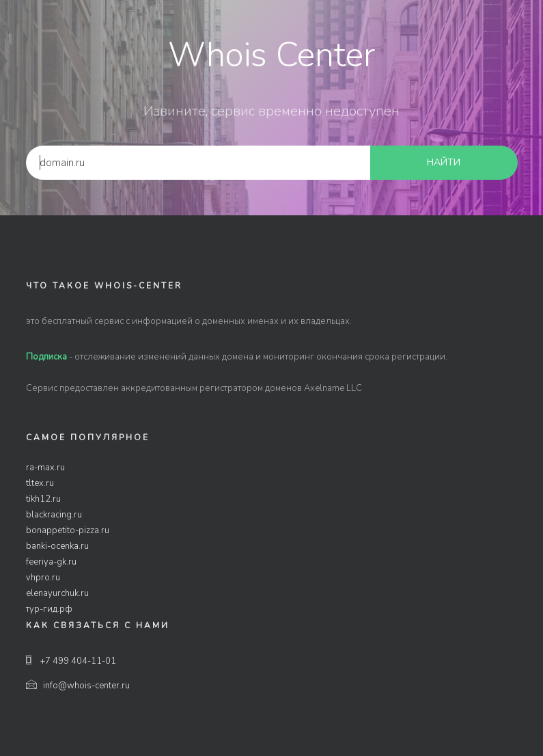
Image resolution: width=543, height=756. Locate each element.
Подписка (46, 357)
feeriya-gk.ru (51, 562)
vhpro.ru (43, 578)
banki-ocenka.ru (57, 546)
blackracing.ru (54, 515)
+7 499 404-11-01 (71, 661)
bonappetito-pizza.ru (68, 530)
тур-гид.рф (49, 609)
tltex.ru (40, 483)
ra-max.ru (45, 468)
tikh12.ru (43, 499)
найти (444, 162)
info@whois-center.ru (78, 686)
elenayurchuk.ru (57, 593)
